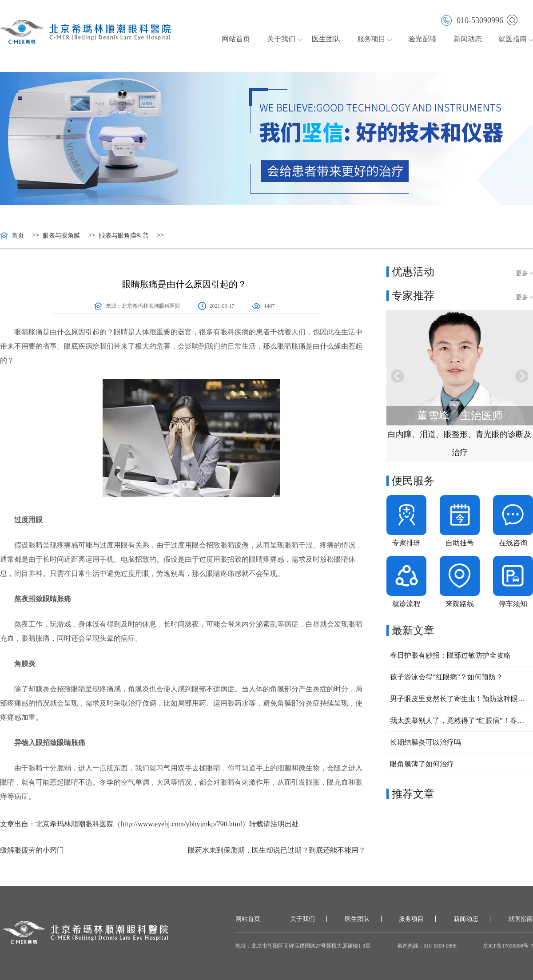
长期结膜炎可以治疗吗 (426, 742)
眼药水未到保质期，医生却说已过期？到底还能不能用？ (277, 850)
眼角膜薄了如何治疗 (422, 764)
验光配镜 (422, 39)
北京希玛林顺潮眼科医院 (151, 306)
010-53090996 (472, 20)
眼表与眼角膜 (61, 236)
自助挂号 (460, 543)
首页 (18, 236)
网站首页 (236, 39)
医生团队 (326, 39)
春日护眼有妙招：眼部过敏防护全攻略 (450, 655)
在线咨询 (513, 543)
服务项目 (371, 39)
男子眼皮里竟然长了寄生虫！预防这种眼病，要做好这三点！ (460, 699)
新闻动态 (468, 39)
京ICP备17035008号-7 (508, 946)
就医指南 (513, 39)
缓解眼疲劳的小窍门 (32, 850)
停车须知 (513, 604)
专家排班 (406, 543)
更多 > (524, 273)
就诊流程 (406, 604)
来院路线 (460, 604)
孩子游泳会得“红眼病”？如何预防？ (446, 677)
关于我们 (281, 39)
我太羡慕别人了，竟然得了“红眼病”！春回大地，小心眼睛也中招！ (460, 720)
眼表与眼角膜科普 (124, 236)
